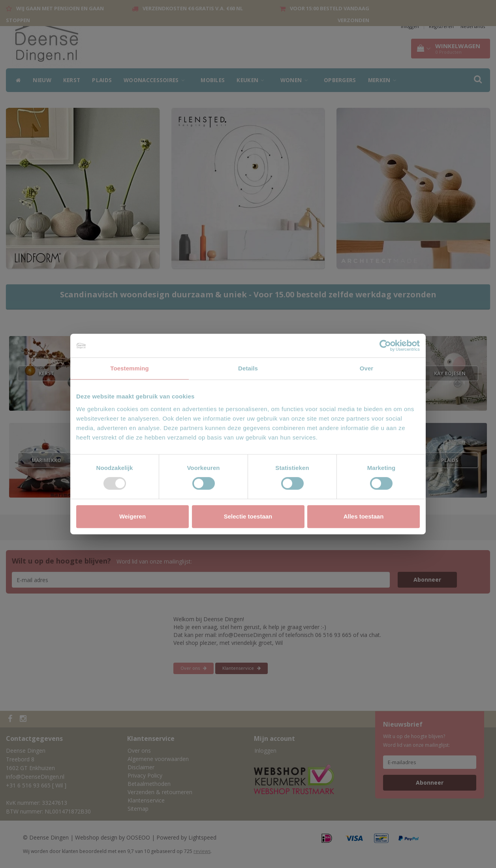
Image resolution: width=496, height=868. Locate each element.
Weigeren (132, 516)
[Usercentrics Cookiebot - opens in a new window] (385, 346)
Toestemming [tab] (130, 368)
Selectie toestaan (248, 516)
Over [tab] (367, 368)
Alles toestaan (364, 516)
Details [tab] (248, 368)
